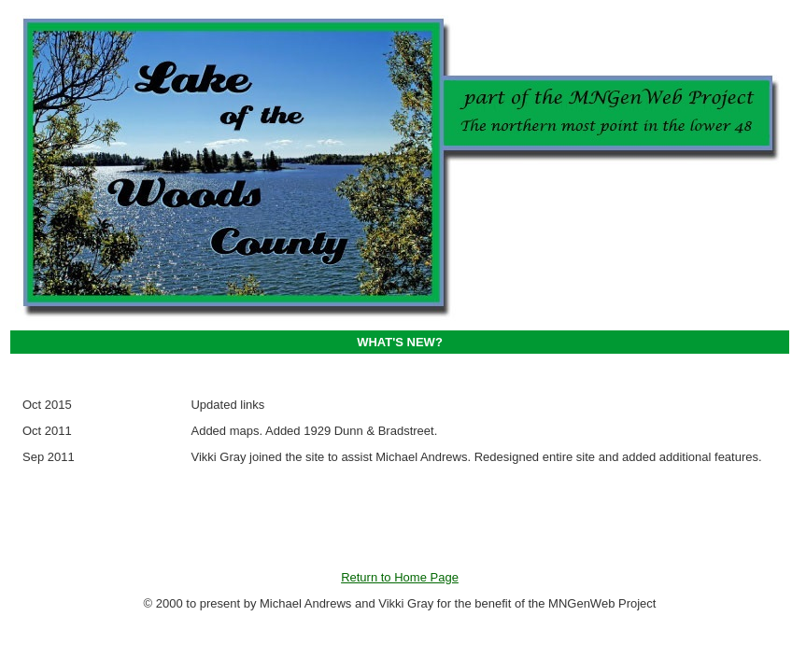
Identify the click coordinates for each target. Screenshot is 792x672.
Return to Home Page (400, 577)
